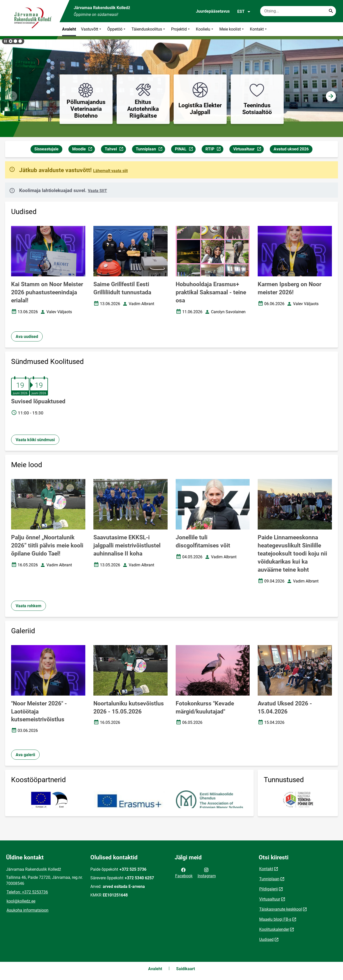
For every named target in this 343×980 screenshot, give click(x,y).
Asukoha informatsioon (28, 910)
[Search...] (331, 11)
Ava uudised (27, 337)
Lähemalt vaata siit (110, 171)
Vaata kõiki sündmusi (35, 440)
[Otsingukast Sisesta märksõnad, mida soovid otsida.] (298, 11)
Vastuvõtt (92, 29)
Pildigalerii (269, 889)
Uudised (266, 939)
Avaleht (69, 29)
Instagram (207, 872)
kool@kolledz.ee (21, 901)
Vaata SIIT (97, 191)
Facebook (184, 872)
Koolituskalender (274, 929)
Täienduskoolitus (149, 29)
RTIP (214, 150)
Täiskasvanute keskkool (281, 909)
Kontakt (259, 29)
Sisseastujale (46, 149)
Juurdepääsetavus (213, 11)
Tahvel (115, 150)
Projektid (181, 29)
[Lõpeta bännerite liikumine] (5, 41)
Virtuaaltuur (248, 150)
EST (244, 12)
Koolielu (205, 29)
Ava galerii (25, 755)
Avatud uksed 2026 (291, 149)
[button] (11, 41)
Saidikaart (186, 969)
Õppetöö (117, 29)
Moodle (83, 150)
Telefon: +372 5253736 (27, 892)
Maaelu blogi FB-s (275, 919)
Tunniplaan (150, 150)
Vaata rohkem (29, 606)
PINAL (185, 150)
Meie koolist (232, 29)
